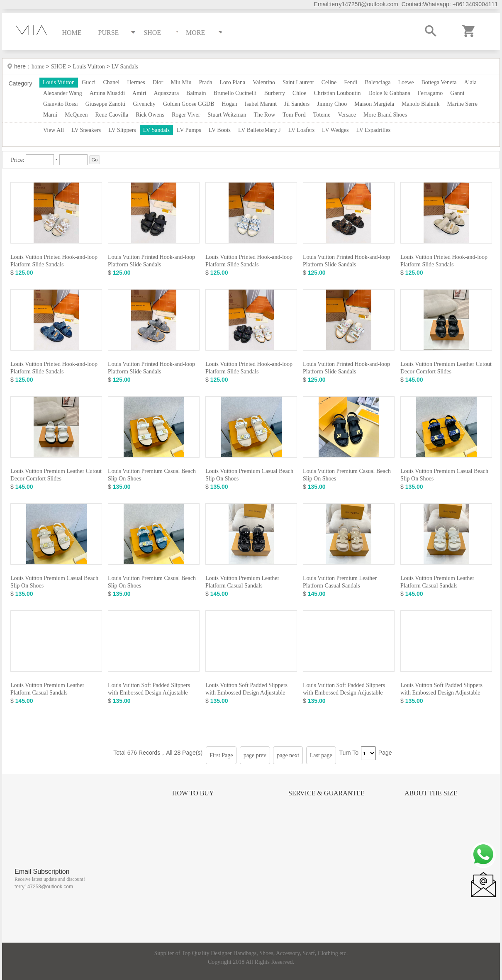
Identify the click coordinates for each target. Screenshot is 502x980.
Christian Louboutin (337, 93)
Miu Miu (181, 82)
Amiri (139, 93)
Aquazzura (166, 93)
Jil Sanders (297, 104)
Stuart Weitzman (227, 115)
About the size (431, 793)
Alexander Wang (63, 93)
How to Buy (193, 793)
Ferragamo (430, 93)
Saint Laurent (298, 82)
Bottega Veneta (439, 82)
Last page (321, 755)
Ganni (457, 93)
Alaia (470, 82)
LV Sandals (125, 67)
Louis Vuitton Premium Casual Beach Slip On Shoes (152, 475)
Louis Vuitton (89, 67)
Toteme (322, 115)
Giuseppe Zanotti (106, 104)
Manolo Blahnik (420, 104)
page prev (255, 755)
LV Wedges (335, 130)
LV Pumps (189, 130)
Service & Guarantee (327, 793)
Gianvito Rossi (61, 104)
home (39, 67)
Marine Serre (462, 104)
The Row (265, 115)
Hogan (230, 104)
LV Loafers (301, 130)
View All (54, 130)
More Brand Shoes (385, 115)
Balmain (196, 93)
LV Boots (220, 130)
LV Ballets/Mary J (260, 130)
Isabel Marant (261, 104)
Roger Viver (186, 115)
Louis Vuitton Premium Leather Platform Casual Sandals (242, 582)
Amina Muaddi (107, 93)
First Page (221, 755)
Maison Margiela (374, 104)
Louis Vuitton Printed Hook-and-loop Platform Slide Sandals (54, 261)
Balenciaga (378, 82)
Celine (329, 82)
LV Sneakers (86, 130)
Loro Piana (232, 82)
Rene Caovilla (112, 115)
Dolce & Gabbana (389, 93)
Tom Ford (294, 115)
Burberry (274, 93)
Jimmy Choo (332, 104)
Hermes (136, 82)
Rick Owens (150, 115)
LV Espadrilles (373, 130)
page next (288, 755)
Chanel (112, 82)
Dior (158, 82)
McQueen (76, 115)
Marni (50, 115)
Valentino (264, 82)
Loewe (406, 82)
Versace (347, 115)
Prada (206, 82)
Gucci (89, 82)
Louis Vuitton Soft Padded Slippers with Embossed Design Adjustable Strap (149, 693)
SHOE (59, 67)
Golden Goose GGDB (189, 104)
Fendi (351, 82)
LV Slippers (122, 130)
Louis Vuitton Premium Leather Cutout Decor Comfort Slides (446, 368)
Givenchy (144, 104)
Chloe (299, 93)
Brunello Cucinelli (235, 93)
